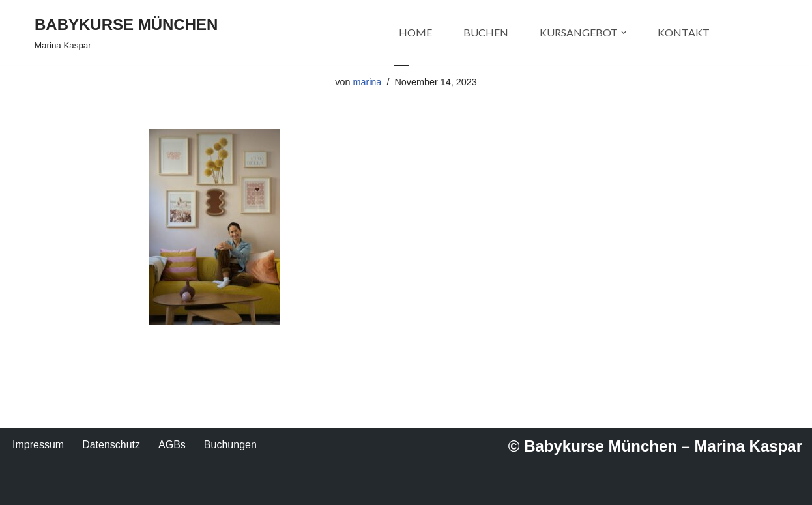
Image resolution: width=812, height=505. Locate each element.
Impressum (38, 445)
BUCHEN (486, 32)
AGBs (172, 445)
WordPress (166, 488)
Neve (47, 488)
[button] (624, 33)
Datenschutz (111, 445)
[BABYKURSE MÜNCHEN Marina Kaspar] (126, 32)
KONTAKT (684, 32)
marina (367, 82)
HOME (415, 32)
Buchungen (230, 445)
